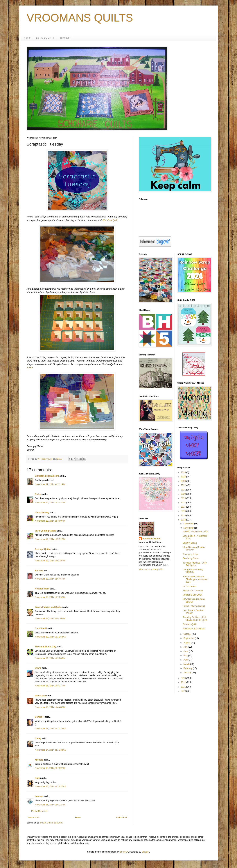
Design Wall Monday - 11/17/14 (194, 571)
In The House (189, 586)
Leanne (39, 796)
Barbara (39, 571)
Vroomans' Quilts (151, 539)
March (187, 664)
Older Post (122, 818)
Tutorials (65, 38)
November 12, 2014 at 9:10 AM (50, 619)
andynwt (124, 852)
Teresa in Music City (45, 647)
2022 (184, 485)
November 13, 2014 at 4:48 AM (50, 707)
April (186, 660)
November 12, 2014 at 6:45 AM (50, 579)
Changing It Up (190, 554)
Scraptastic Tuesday (193, 591)
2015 (184, 516)
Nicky (38, 494)
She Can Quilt (110, 220)
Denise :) (40, 717)
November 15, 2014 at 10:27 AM (51, 786)
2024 (184, 477)
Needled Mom (42, 589)
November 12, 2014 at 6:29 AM (50, 561)
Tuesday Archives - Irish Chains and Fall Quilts (195, 619)
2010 (184, 691)
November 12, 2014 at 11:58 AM (51, 637)
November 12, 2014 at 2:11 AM (50, 484)
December (189, 524)
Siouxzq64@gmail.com (47, 476)
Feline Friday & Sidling (194, 606)
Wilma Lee (40, 696)
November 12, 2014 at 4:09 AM (50, 521)
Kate (37, 778)
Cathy (38, 738)
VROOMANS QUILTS (80, 18)
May (186, 656)
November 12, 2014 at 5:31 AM (50, 539)
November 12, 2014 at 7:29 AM (50, 597)
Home (27, 38)
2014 (184, 520)
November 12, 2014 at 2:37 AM (50, 503)
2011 (184, 687)
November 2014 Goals (194, 629)
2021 (184, 490)
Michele (39, 760)
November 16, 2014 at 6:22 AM (50, 805)
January (188, 673)
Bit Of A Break (190, 543)
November (189, 528)
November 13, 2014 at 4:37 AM (50, 686)
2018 (184, 503)
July (186, 647)
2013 (184, 678)
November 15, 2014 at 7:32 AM (50, 768)
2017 (184, 507)
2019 (184, 498)
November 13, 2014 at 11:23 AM (51, 729)
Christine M (41, 628)
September (189, 638)
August (187, 643)
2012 (184, 682)
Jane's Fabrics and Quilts (48, 607)
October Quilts (190, 624)
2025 (184, 472)
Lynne (38, 668)
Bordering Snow (191, 558)
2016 (184, 511)
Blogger (145, 852)
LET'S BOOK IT (45, 38)
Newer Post (33, 818)
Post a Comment (39, 811)
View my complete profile (151, 569)
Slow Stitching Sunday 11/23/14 (194, 548)
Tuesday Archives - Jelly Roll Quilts (195, 564)
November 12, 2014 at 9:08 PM (50, 658)
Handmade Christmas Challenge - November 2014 (195, 579)
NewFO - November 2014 (195, 532)
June (186, 651)
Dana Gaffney (42, 513)
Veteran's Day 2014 (192, 595)
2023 (184, 481)
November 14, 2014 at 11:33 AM (51, 750)
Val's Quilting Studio (46, 531)
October (188, 634)
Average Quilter (43, 549)
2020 (184, 494)
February (188, 668)
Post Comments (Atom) (52, 823)
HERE (30, 367)
